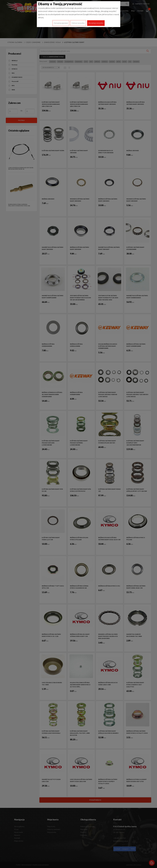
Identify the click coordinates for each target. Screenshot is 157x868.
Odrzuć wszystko (78, 23)
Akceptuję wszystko (96, 23)
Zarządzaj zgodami (61, 23)
